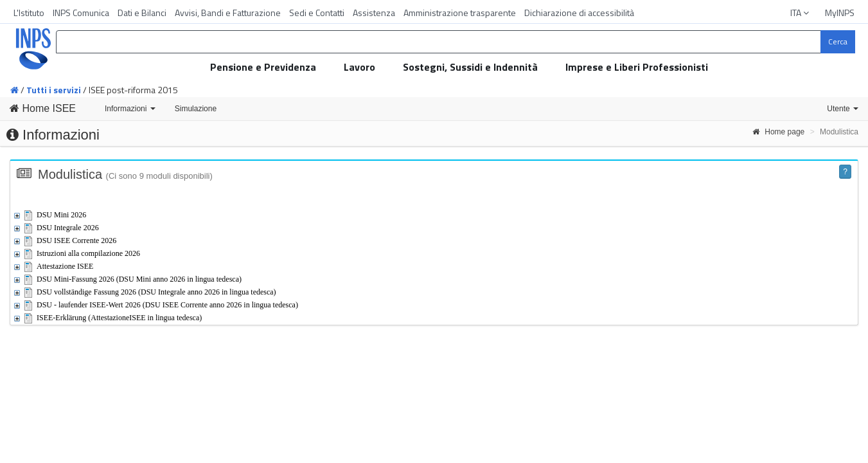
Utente (843, 109)
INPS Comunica (81, 13)
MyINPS (840, 13)
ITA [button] (801, 13)
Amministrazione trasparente (460, 13)
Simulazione (196, 109)
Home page (778, 132)
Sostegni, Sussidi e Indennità (470, 67)
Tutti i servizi (54, 90)
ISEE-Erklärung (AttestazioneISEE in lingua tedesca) (119, 318)
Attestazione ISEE (65, 266)
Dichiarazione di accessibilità (579, 13)
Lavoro (359, 67)
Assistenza (374, 13)
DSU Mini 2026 (61, 215)
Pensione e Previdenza (263, 67)
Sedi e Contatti (317, 13)
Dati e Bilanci (142, 13)
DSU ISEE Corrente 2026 (76, 241)
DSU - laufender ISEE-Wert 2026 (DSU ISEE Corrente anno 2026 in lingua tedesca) (167, 305)
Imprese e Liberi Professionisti (637, 67)
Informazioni (130, 109)
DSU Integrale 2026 (68, 228)
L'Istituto (29, 13)
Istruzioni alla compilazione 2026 (88, 253)
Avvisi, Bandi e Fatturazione (228, 13)
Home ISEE (43, 108)
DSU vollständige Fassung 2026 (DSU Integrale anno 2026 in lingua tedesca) (156, 292)
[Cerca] (838, 42)
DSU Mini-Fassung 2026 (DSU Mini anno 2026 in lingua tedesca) (139, 279)
